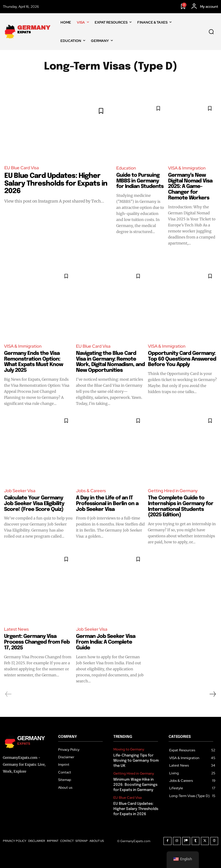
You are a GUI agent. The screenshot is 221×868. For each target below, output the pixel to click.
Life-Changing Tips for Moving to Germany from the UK (136, 761)
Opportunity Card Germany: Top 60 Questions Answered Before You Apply (182, 359)
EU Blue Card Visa (22, 168)
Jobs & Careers (91, 491)
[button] (211, 32)
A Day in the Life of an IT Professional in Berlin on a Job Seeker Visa (107, 504)
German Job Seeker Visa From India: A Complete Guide (106, 642)
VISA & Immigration (187, 168)
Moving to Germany (129, 749)
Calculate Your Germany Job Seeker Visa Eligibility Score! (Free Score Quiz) (34, 504)
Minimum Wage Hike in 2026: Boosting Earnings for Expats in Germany (135, 785)
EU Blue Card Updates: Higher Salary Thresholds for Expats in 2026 (56, 184)
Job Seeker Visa (20, 491)
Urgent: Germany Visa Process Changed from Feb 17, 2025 (37, 642)
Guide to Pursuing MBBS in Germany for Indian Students (140, 181)
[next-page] (212, 694)
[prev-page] (8, 694)
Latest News (16, 629)
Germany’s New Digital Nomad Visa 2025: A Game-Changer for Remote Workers (190, 187)
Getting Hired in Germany (173, 491)
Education (126, 168)
